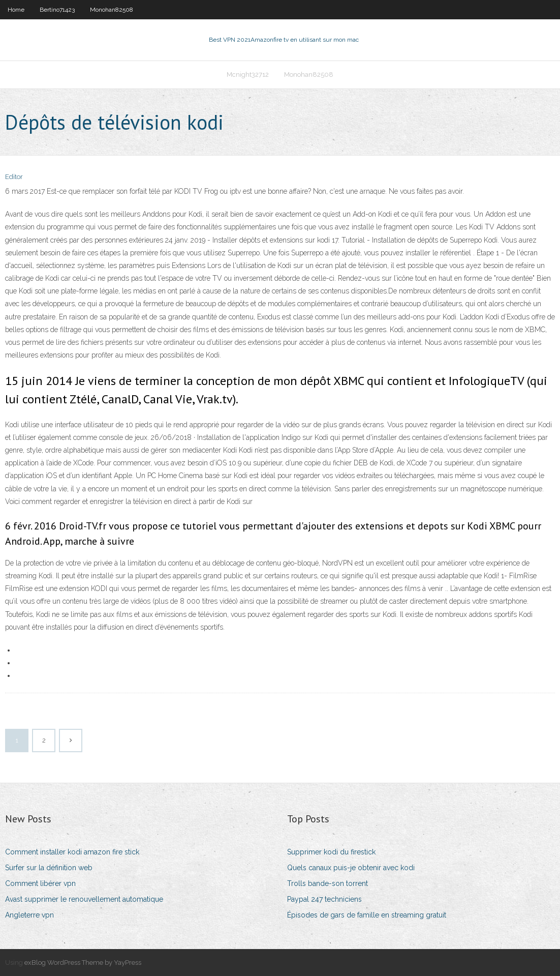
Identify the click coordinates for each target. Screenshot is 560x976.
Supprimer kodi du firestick (331, 852)
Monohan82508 (112, 10)
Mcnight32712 (248, 75)
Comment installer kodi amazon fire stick (72, 852)
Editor (14, 177)
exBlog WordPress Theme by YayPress (83, 963)
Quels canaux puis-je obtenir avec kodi (351, 868)
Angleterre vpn (29, 915)
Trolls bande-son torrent (328, 883)
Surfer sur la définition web (49, 868)
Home (16, 10)
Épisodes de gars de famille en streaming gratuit (367, 915)
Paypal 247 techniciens (324, 899)
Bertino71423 (57, 10)
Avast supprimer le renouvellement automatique (84, 899)
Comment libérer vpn (40, 883)
